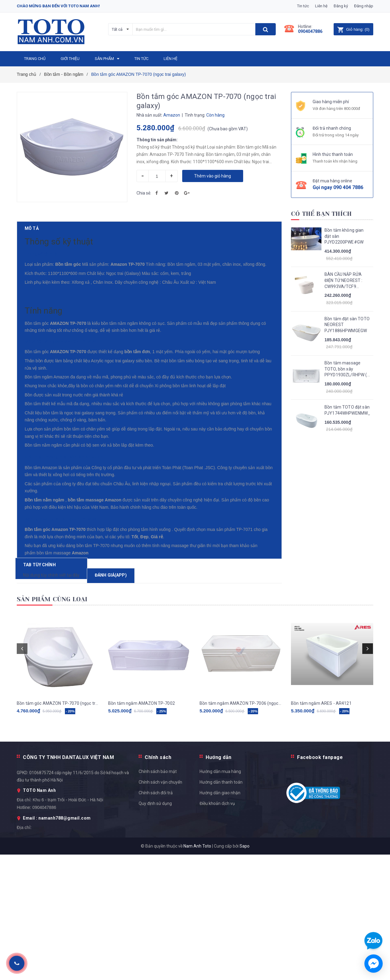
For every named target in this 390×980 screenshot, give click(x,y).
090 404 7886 (348, 187)
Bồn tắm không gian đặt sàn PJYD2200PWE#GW (344, 236)
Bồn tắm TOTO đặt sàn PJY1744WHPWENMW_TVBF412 (347, 410)
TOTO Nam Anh (39, 916)
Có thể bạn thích (321, 214)
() (353, 29)
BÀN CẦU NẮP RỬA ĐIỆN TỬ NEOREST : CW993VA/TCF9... (343, 280)
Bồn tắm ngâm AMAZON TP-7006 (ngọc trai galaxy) (241, 828)
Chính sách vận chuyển (160, 907)
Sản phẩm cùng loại (52, 724)
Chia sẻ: (144, 193)
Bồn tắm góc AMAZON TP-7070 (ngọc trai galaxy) (58, 828)
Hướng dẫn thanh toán (221, 907)
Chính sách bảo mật (158, 897)
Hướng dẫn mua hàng (220, 897)
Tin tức (303, 6)
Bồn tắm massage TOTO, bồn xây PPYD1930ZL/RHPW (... (347, 369)
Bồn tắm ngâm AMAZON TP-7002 (142, 828)
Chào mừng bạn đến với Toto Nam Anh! (58, 6)
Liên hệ (321, 6)
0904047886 (310, 31)
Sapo (245, 971)
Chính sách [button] (158, 882)
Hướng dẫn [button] (219, 882)
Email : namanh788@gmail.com (57, 943)
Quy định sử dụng (155, 929)
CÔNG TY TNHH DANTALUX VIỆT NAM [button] (68, 882)
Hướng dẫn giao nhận (220, 918)
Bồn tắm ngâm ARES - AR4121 (321, 828)
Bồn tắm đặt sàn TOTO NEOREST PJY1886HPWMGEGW (347, 325)
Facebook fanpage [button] (320, 882)
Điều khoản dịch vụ (217, 929)
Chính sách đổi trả (156, 918)
